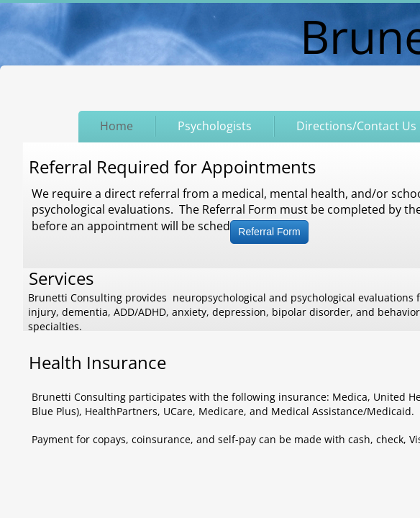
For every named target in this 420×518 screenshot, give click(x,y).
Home (117, 126)
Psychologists (215, 126)
